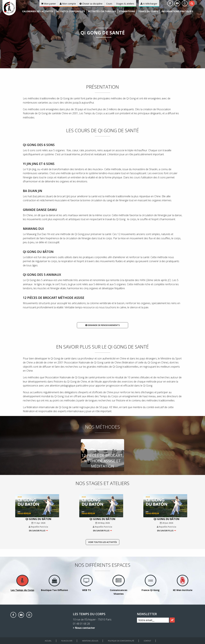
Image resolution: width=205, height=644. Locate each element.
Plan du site (67, 641)
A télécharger (149, 4)
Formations (127, 11)
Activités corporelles (71, 11)
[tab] (192, 3)
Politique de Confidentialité (121, 641)
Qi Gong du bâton (38, 519)
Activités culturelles (102, 11)
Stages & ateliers (125, 4)
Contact (147, 641)
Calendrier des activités (38, 11)
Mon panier (49, 4)
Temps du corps (148, 11)
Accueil (48, 641)
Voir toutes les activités (103, 542)
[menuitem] (38, 11)
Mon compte (68, 4)
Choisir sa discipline (91, 4)
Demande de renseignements (103, 325)
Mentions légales (90, 641)
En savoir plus (37, 531)
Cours (109, 4)
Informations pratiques (177, 11)
